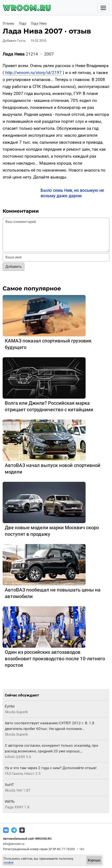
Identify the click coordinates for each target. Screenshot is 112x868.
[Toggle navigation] (103, 8)
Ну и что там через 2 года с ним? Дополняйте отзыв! (51, 768)
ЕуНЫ (10, 706)
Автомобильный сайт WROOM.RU (27, 839)
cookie (9, 863)
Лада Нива (39, 23)
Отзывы (9, 23)
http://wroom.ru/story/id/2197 (33, 73)
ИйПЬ (10, 801)
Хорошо (94, 860)
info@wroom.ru (14, 844)
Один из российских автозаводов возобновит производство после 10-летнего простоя (55, 659)
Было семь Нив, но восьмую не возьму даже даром (72, 193)
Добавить (14, 267)
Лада (23, 23)
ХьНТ (9, 785)
